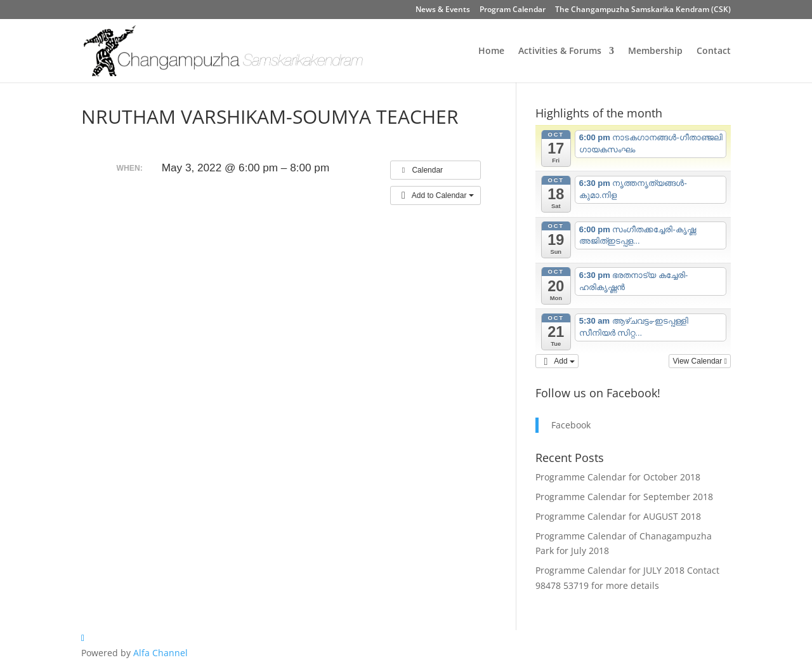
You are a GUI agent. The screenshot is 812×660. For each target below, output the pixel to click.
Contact (714, 51)
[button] (435, 195)
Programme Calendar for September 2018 (624, 497)
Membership (655, 51)
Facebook (571, 425)
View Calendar (700, 361)
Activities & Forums (560, 51)
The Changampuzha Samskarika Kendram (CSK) (643, 10)
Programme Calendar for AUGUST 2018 (618, 516)
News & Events (443, 10)
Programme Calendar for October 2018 (618, 477)
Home (491, 51)
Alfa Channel (160, 653)
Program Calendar (513, 10)
